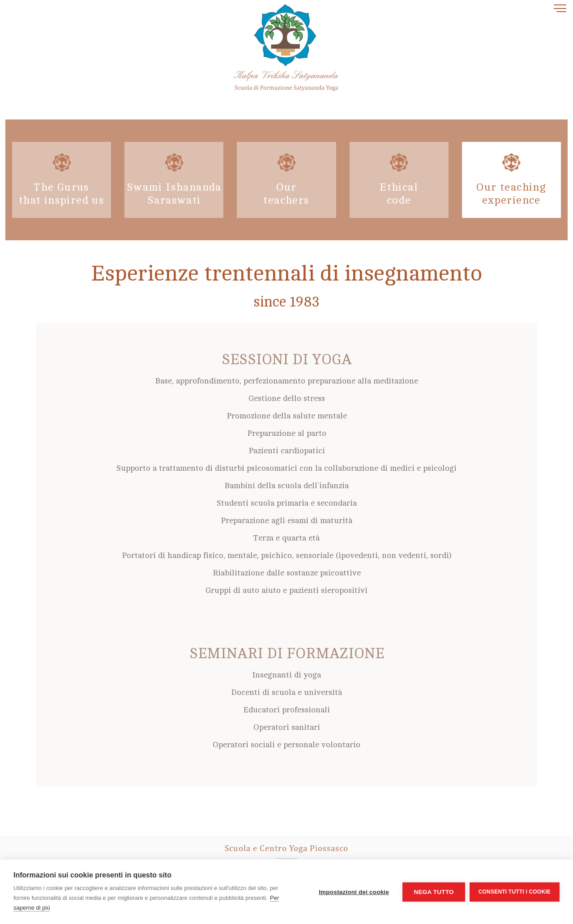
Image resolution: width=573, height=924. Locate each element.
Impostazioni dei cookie (354, 892)
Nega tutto (434, 892)
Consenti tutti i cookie (515, 892)
